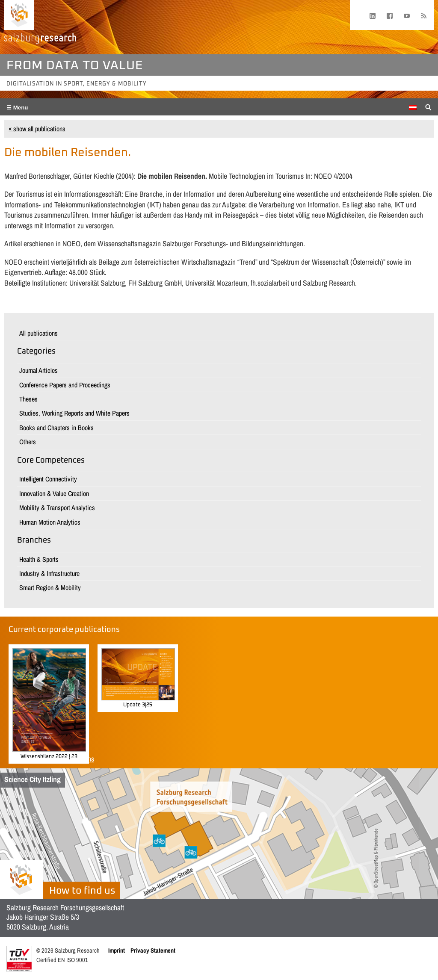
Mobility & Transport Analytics (57, 508)
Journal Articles (38, 370)
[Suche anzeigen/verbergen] (428, 106)
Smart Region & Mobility (50, 587)
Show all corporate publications (51, 759)
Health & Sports (39, 559)
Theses (28, 399)
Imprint (117, 950)
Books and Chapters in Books (56, 428)
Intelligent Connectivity (48, 479)
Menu (20, 108)
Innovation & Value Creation (54, 493)
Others (28, 442)
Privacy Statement (153, 950)
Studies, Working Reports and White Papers (74, 413)
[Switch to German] (413, 107)
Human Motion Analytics (50, 522)
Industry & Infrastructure (49, 573)
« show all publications (37, 129)
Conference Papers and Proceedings (65, 385)
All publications (38, 333)
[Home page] (19, 15)
